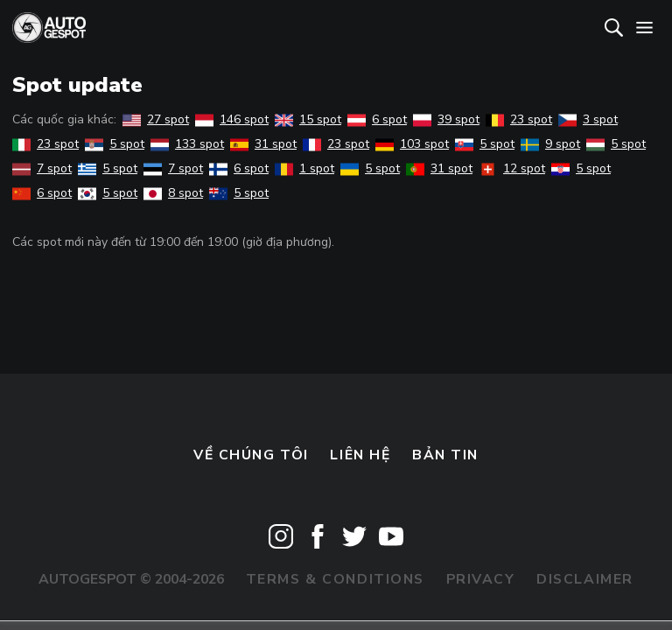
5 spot (115, 144)
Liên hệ (360, 455)
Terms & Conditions (335, 579)
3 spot (588, 119)
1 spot (304, 168)
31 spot (263, 144)
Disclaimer (585, 579)
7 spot (42, 168)
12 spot (512, 168)
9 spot (550, 144)
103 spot (412, 144)
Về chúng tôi (251, 455)
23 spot (519, 119)
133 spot (187, 144)
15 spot (308, 119)
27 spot (156, 119)
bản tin (445, 455)
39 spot (446, 119)
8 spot (173, 193)
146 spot (232, 119)
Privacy (481, 579)
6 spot (377, 119)
